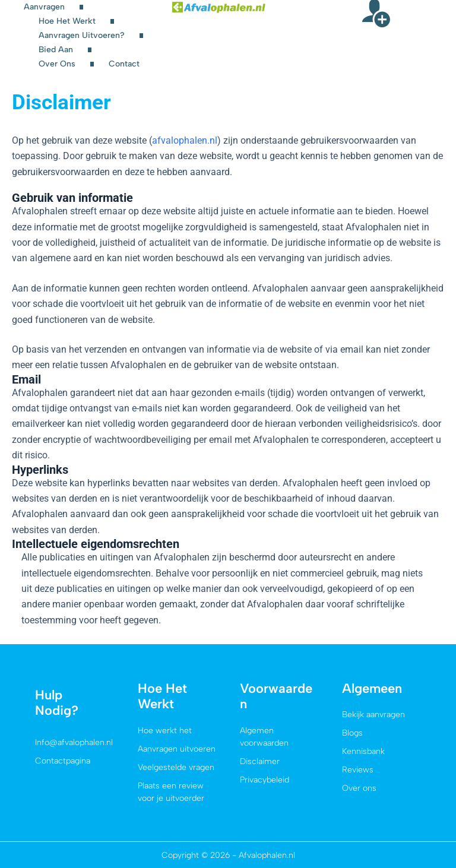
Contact (124, 64)
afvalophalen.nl (185, 140)
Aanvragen (44, 7)
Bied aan (56, 50)
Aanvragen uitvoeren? (82, 35)
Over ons (57, 64)
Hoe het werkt (67, 21)
